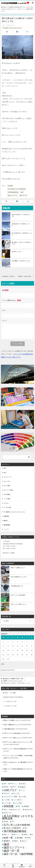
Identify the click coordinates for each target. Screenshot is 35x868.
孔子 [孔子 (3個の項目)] (13, 822)
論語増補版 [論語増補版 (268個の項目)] (27, 854)
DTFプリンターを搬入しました (19, 604)
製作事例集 (7, 525)
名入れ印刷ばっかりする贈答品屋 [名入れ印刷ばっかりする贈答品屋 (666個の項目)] (18, 817)
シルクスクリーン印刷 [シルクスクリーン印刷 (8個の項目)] (10, 797)
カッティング (7, 477)
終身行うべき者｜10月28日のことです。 (26, 276)
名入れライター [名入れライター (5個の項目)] (8, 813)
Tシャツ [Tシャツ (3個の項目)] (23, 790)
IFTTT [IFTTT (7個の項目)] (14, 787)
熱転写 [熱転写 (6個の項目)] (16, 841)
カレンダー (7, 481)
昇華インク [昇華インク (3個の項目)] (7, 834)
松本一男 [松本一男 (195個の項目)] (8, 838)
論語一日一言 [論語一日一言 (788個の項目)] (12, 851)
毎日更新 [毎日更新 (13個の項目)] (20, 838)
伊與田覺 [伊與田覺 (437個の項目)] (9, 806)
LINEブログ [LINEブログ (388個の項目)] (10, 790)
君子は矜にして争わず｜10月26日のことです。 (10, 276)
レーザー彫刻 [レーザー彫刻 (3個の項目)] (18, 803)
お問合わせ (22, 866)
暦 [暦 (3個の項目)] (32, 834)
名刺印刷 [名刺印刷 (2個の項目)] (6, 822)
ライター (6, 503)
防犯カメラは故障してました (18, 568)
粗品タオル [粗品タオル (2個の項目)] (24, 841)
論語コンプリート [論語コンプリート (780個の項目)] (14, 847)
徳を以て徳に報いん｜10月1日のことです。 (21, 215)
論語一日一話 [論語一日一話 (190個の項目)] (10, 854)
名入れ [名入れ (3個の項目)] (5, 809)
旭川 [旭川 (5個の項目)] (26, 828)
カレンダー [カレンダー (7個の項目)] (17, 793)
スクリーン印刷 (8, 490)
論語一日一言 (23, 195)
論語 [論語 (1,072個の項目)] (6, 844)
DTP (5, 473)
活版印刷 (6, 516)
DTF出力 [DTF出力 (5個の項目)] (23, 784)
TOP (13, 679)
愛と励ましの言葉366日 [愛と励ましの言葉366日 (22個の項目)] (12, 828)
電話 (13, 866)
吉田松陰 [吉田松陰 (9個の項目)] (26, 806)
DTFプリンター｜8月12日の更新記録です (16, 749)
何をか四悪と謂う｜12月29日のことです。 (22, 234)
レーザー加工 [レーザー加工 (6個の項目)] (7, 803)
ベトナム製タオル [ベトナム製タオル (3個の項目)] (18, 800)
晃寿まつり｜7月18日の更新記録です (14, 769)
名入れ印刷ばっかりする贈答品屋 (17, 189)
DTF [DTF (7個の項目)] (5, 784)
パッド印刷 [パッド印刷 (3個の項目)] (7, 800)
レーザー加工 (7, 507)
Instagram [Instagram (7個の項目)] (22, 787)
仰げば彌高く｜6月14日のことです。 (21, 261)
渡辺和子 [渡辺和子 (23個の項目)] (7, 841)
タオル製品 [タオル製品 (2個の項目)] (23, 797)
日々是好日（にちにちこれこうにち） (12, 28)
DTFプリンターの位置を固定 (18, 595)
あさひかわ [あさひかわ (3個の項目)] (7, 793)
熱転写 (6, 521)
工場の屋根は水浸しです (17, 586)
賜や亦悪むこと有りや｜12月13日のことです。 (22, 243)
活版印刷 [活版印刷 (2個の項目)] (29, 838)
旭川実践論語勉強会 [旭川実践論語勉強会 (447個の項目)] (15, 831)
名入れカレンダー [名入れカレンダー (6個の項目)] (16, 810)
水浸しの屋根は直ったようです (19, 577)
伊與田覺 (10, 186)
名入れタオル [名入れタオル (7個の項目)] (29, 810)
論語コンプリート (13, 195)
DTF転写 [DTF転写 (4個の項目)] (6, 787)
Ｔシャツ (6, 529)
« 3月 (2, 664)
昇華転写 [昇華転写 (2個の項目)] (25, 834)
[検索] (17, 457)
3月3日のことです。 (17, 252)
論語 (22, 192)
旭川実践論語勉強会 (13, 192)
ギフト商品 (7, 486)
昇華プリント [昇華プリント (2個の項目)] (16, 834)
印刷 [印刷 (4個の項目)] (18, 806)
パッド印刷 (7, 499)
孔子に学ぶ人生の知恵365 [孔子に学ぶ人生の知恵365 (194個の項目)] (17, 825)
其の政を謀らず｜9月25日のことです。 (21, 225)
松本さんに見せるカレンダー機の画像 (15, 762)
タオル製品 (7, 494)
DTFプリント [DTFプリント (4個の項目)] (14, 784)
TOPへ (31, 866)
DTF (5, 468)
